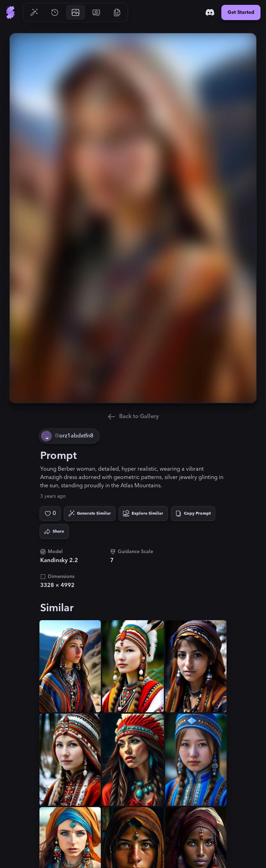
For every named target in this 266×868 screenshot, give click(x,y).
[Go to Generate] (34, 12)
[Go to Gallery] (76, 12)
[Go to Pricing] (96, 12)
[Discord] (210, 12)
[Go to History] (55, 12)
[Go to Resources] (117, 12)
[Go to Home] (10, 12)
